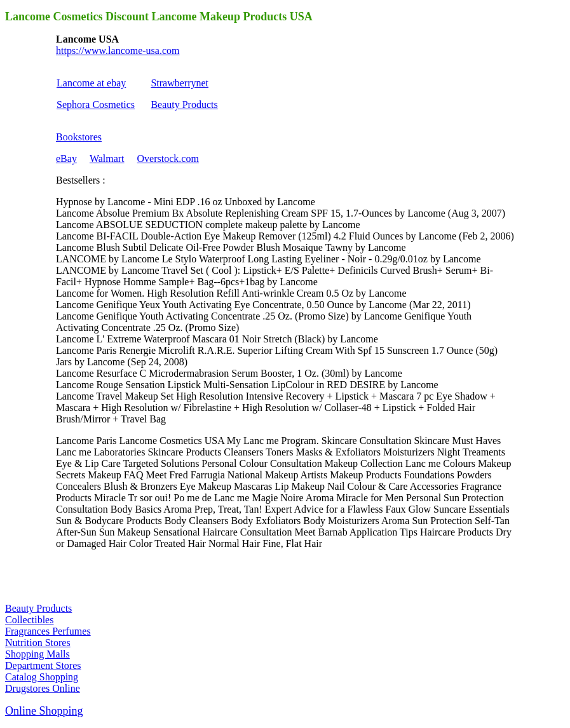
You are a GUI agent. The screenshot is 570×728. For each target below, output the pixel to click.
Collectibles (29, 620)
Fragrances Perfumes (48, 631)
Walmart (107, 158)
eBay (66, 158)
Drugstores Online (43, 688)
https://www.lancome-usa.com (118, 51)
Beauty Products (184, 104)
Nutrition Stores (38, 643)
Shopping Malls (37, 654)
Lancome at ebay (91, 83)
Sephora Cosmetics (96, 104)
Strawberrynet (180, 83)
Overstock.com (168, 158)
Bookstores (79, 137)
